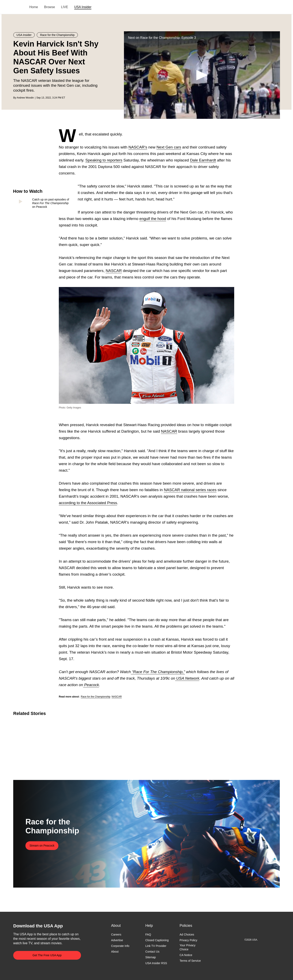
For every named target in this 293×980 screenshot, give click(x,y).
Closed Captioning (157, 940)
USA (19, 7)
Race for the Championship (96, 697)
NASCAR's (138, 147)
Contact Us (152, 952)
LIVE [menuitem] (65, 7)
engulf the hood (153, 219)
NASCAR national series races (190, 490)
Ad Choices (187, 935)
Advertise (117, 940)
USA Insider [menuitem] (83, 7)
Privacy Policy (188, 940)
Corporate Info (120, 946)
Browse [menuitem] (50, 7)
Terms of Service (190, 961)
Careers (116, 935)
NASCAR (114, 271)
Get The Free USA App (47, 955)
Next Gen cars (169, 147)
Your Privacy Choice (187, 948)
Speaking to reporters (104, 160)
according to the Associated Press (88, 503)
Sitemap (150, 957)
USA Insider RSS (156, 963)
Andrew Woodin (25, 98)
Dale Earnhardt (203, 160)
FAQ (148, 935)
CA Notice (186, 955)
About (115, 952)
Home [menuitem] (34, 7)
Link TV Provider (156, 946)
